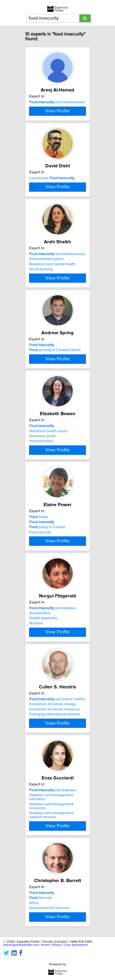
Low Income (52, 205)
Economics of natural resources (55, 831)
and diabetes (53, 718)
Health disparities (43, 728)
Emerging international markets (55, 836)
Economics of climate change (53, 826)
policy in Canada (47, 626)
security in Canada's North (55, 415)
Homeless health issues (48, 518)
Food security (40, 631)
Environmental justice (46, 313)
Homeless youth (42, 523)
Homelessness (41, 528)
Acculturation (40, 723)
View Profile (57, 138)
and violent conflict (57, 821)
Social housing (41, 323)
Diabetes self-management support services (51, 948)
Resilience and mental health (52, 318)
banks (39, 616)
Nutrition (36, 733)
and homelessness (57, 102)
